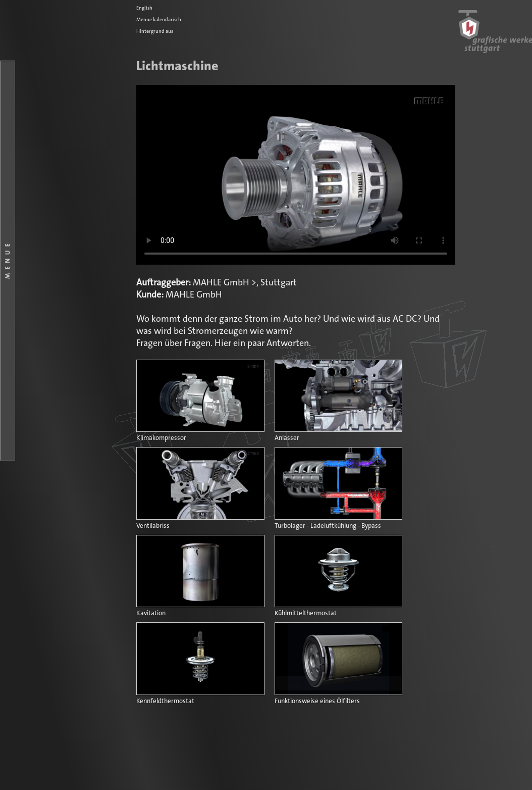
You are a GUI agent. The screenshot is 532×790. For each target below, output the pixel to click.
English (144, 8)
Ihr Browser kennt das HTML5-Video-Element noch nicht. (296, 175)
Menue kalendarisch (159, 20)
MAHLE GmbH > (225, 283)
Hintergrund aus (155, 31)
